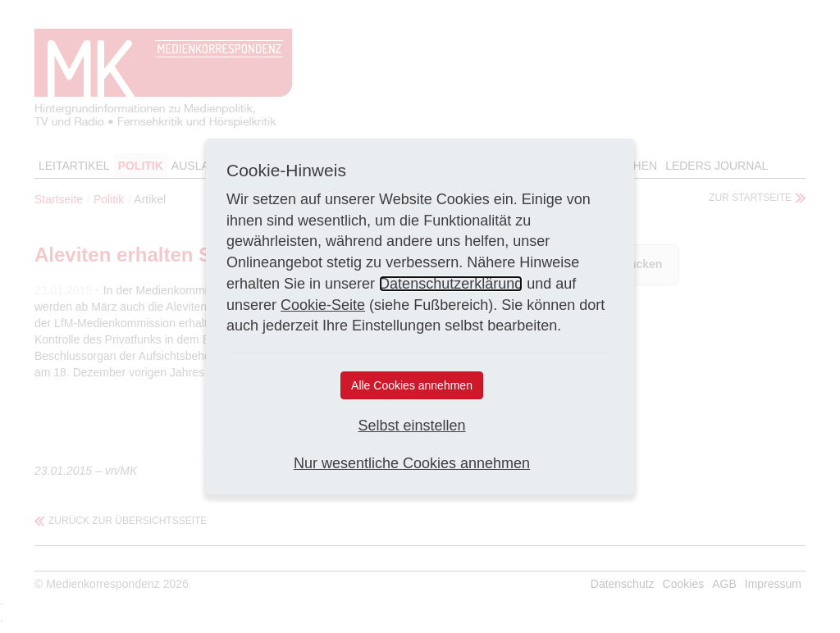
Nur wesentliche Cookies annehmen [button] (412, 463)
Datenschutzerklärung (451, 284)
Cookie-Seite (323, 305)
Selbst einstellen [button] (411, 426)
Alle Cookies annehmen (412, 385)
